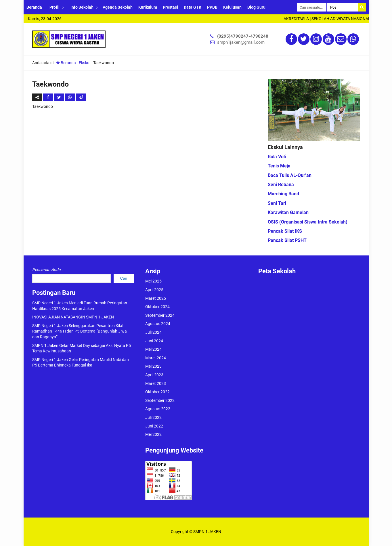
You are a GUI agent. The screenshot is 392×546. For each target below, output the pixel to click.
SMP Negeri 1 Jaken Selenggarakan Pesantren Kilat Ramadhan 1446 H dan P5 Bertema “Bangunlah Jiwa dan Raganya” (80, 331)
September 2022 (160, 400)
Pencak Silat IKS (285, 231)
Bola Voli (277, 157)
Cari (124, 278)
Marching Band (283, 194)
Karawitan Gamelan (288, 212)
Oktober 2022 (157, 392)
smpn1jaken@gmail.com (241, 42)
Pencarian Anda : (47, 270)
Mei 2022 (153, 434)
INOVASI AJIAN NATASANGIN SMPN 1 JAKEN (73, 317)
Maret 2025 (156, 298)
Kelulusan (232, 7)
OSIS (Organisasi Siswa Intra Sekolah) (308, 222)
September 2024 (160, 315)
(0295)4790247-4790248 (243, 36)
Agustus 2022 (158, 409)
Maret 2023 (156, 383)
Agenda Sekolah (118, 7)
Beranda (34, 7)
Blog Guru (256, 7)
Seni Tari (277, 203)
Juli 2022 (153, 417)
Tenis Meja (279, 166)
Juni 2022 (154, 426)
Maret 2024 (156, 358)
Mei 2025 (153, 281)
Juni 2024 (154, 341)
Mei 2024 (153, 349)
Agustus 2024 (158, 324)
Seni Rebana (281, 185)
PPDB (212, 7)
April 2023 (154, 375)
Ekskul (85, 63)
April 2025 (154, 290)
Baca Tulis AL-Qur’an (290, 175)
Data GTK (193, 7)
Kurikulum (148, 7)
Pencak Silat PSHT (287, 240)
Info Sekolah (82, 7)
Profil (55, 7)
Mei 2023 (153, 366)
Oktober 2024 (157, 307)
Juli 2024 (153, 332)
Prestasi (170, 7)
